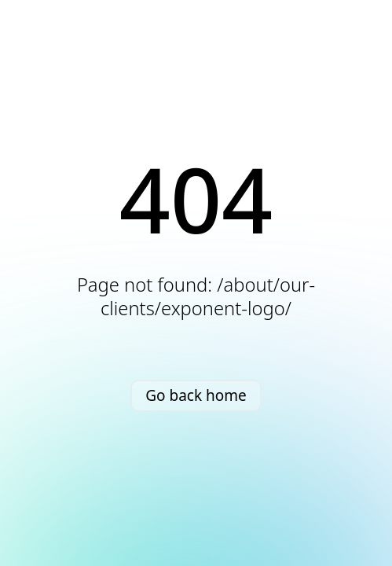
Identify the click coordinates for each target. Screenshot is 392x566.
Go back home (196, 395)
